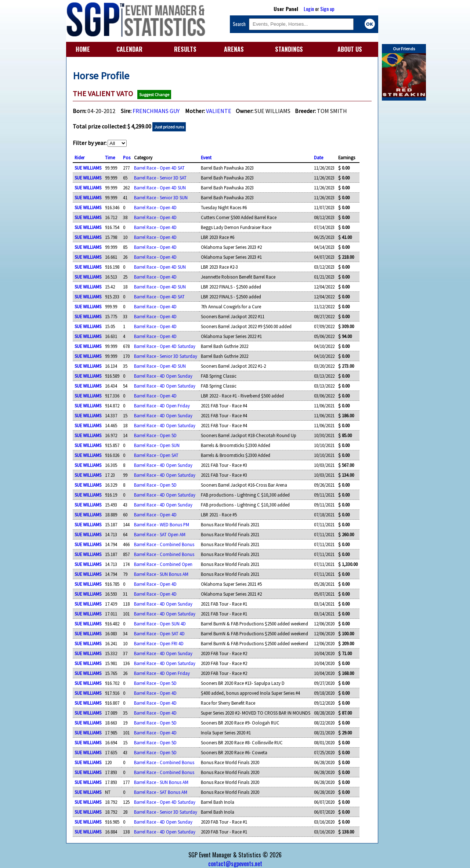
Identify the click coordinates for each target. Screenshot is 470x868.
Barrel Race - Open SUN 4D (160, 624)
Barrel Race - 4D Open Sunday (163, 376)
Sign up (327, 9)
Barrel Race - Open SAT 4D (159, 633)
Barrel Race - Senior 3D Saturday (166, 356)
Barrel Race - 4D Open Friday (162, 406)
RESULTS (185, 49)
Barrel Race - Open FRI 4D (159, 643)
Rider (79, 157)
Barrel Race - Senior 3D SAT (160, 178)
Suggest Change (154, 95)
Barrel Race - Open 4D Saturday (165, 346)
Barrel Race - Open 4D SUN (160, 188)
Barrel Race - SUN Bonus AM (161, 574)
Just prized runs (169, 127)
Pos (127, 157)
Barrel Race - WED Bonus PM (162, 524)
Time (110, 157)
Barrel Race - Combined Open (163, 564)
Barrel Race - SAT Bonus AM (161, 792)
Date (319, 157)
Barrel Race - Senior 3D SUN (161, 197)
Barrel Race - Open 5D (155, 435)
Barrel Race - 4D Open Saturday (165, 386)
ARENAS (234, 49)
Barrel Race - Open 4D (155, 207)
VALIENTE (219, 111)
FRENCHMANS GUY (156, 111)
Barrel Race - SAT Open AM (160, 534)
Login (309, 9)
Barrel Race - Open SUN (157, 445)
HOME (83, 49)
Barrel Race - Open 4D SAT (159, 168)
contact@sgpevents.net (235, 864)
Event (206, 157)
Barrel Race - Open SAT (156, 455)
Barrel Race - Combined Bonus (164, 544)
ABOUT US (350, 49)
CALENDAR (129, 49)
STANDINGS (289, 49)
